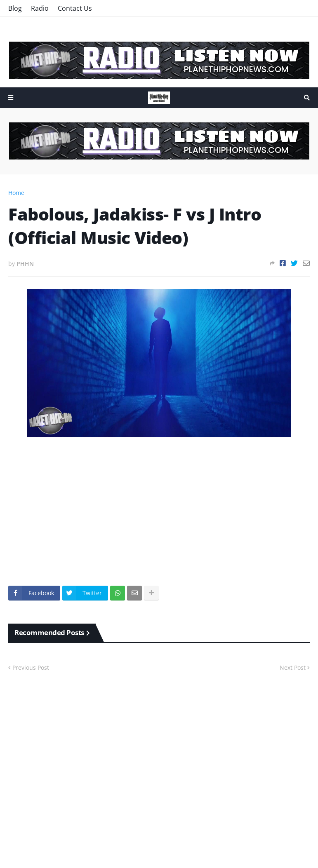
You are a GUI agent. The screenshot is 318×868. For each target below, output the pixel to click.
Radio (40, 8)
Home (16, 193)
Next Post (293, 667)
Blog (15, 8)
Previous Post (31, 667)
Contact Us (75, 8)
